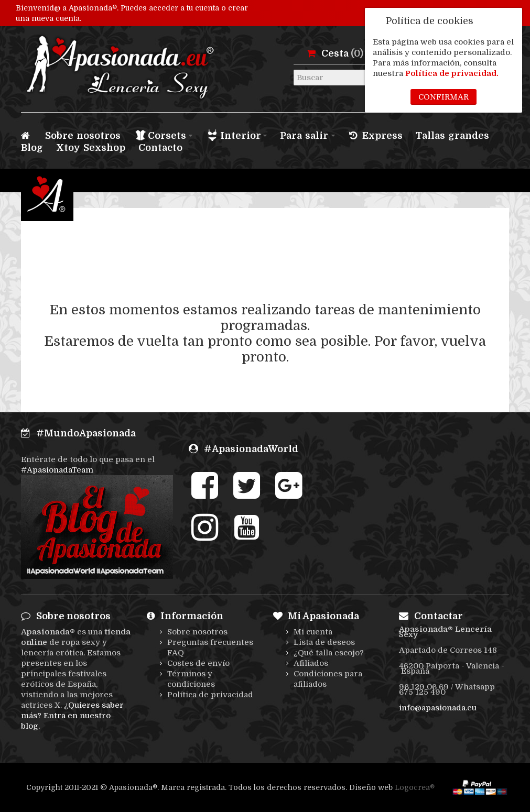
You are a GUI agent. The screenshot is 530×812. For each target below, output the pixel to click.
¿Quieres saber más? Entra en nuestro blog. (72, 716)
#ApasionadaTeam (57, 470)
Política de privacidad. (452, 73)
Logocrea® (415, 787)
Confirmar (444, 97)
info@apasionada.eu (438, 708)
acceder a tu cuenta (184, 8)
